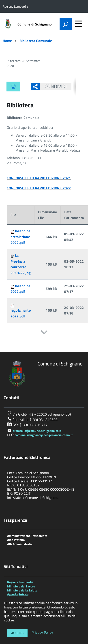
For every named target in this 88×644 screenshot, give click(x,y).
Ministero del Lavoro (21, 586)
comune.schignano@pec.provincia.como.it (44, 435)
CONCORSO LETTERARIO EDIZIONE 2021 (39, 178)
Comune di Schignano (35, 24)
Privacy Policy (42, 633)
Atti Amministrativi (20, 544)
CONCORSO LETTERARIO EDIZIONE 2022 (39, 188)
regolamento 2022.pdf (21, 313)
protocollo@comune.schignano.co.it (37, 431)
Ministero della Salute (22, 590)
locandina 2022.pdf (20, 289)
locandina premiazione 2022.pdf (20, 237)
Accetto (17, 633)
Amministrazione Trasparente (27, 536)
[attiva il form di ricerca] (66, 24)
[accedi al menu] (78, 23)
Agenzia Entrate (18, 594)
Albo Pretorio (16, 540)
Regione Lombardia (20, 582)
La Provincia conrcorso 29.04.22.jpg (21, 264)
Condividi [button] (53, 86)
